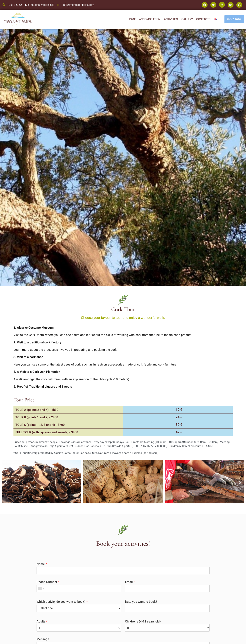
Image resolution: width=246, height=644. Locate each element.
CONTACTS (203, 19)
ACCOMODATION (149, 19)
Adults (42, 622)
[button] (6, 482)
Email (130, 582)
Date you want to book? (141, 602)
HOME (131, 19)
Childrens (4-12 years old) (143, 622)
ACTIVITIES (170, 19)
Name (42, 564)
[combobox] (41, 588)
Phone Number (48, 582)
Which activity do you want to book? (62, 602)
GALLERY (186, 19)
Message (43, 639)
